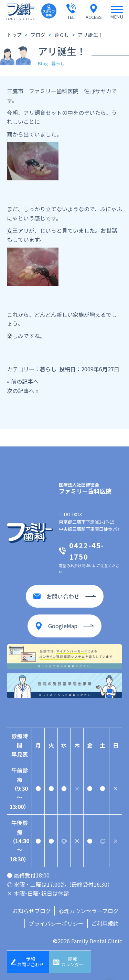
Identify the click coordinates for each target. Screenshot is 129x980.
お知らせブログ (32, 911)
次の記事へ (21, 391)
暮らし (48, 369)
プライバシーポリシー (56, 923)
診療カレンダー (72, 961)
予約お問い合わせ (31, 961)
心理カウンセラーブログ (89, 911)
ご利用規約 (105, 923)
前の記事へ (25, 381)
